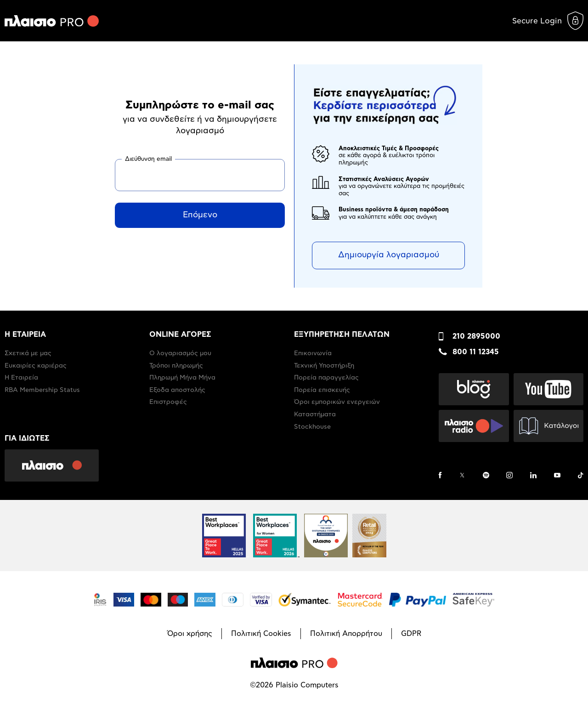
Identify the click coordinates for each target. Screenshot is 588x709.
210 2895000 (476, 336)
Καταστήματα (315, 414)
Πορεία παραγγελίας (326, 378)
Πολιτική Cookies (261, 634)
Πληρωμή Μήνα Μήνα (182, 378)
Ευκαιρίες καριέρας (36, 366)
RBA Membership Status (42, 390)
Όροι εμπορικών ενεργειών (337, 402)
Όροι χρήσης (190, 634)
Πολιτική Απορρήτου (346, 634)
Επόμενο (200, 215)
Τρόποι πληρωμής (176, 366)
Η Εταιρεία (21, 378)
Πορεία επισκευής (322, 390)
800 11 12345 (476, 352)
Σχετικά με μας (28, 353)
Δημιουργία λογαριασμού (389, 255)
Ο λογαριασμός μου (180, 353)
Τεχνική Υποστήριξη (324, 366)
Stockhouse (312, 427)
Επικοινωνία (313, 353)
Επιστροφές (168, 402)
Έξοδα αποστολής (177, 390)
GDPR (411, 634)
